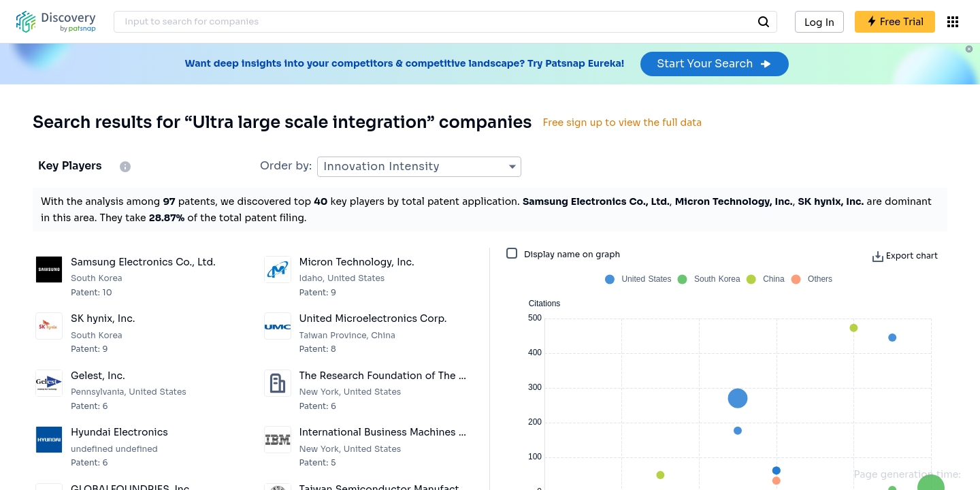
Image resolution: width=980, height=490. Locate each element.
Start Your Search (714, 64)
